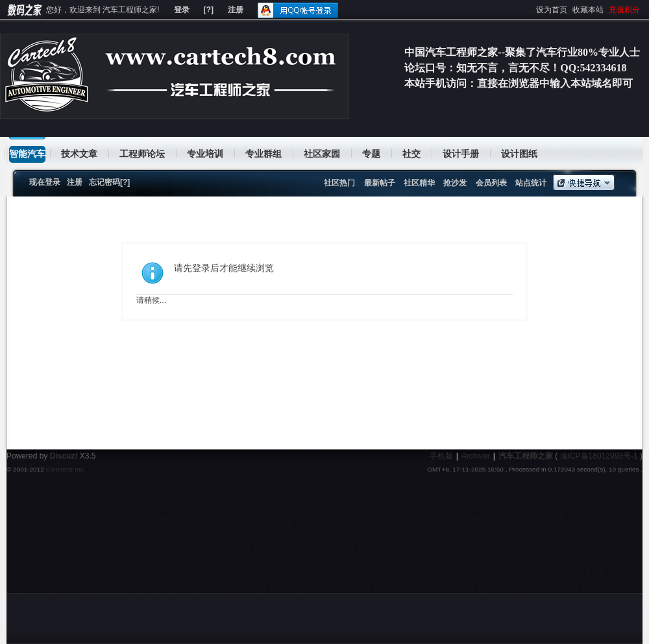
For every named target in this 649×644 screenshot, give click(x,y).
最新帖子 (380, 183)
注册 (236, 10)
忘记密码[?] (109, 182)
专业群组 (263, 154)
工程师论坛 (142, 154)
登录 (182, 10)
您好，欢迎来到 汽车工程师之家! (103, 10)
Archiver (476, 456)
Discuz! (64, 456)
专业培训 (205, 154)
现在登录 (45, 182)
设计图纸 (519, 154)
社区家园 (322, 154)
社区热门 (339, 183)
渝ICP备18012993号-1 (599, 456)
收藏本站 (588, 10)
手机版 (441, 456)
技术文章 (79, 154)
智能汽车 (27, 154)
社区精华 (419, 183)
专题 (371, 154)
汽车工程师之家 (526, 456)
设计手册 (461, 154)
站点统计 (531, 183)
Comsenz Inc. (65, 469)
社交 (411, 154)
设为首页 (552, 10)
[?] (209, 10)
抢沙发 (455, 183)
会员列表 (491, 183)
